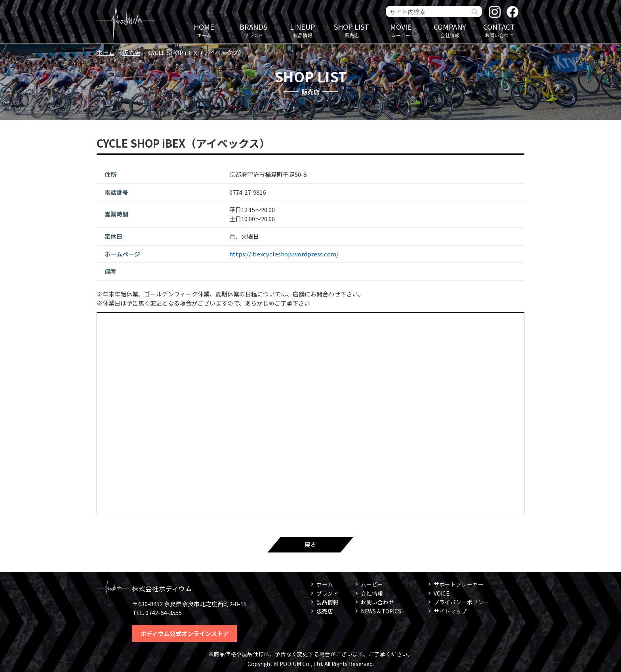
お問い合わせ (499, 30)
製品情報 (303, 30)
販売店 (352, 30)
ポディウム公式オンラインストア (185, 633)
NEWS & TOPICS (381, 611)
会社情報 (450, 30)
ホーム (204, 30)
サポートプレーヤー (459, 584)
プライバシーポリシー (461, 602)
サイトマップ (450, 611)
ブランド (253, 30)
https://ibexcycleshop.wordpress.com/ (284, 254)
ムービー (401, 30)
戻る (310, 544)
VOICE (441, 593)
